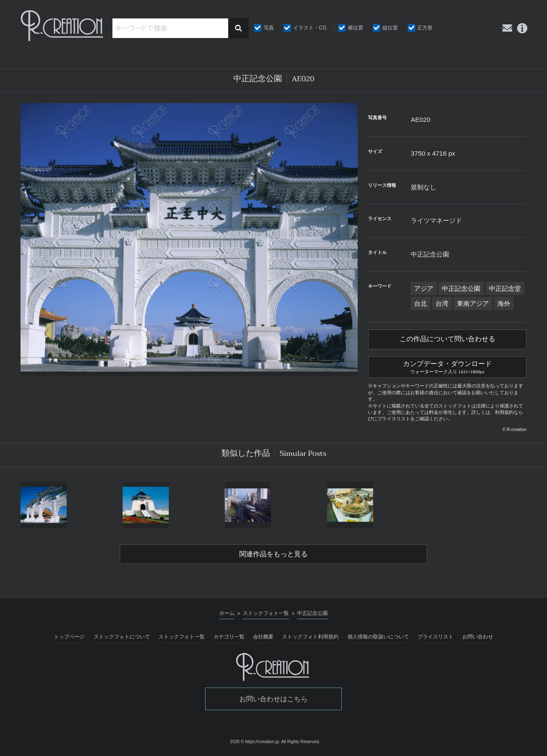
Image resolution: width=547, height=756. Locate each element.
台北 (421, 303)
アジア (424, 288)
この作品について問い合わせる (447, 339)
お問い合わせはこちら (273, 699)
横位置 (356, 28)
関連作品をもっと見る (273, 554)
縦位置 (390, 28)
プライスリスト (435, 637)
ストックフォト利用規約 (310, 637)
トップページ (69, 637)
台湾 (442, 303)
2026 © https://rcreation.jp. (255, 742)
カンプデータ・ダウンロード (447, 366)
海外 (504, 303)
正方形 (425, 28)
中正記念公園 (461, 288)
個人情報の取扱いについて (378, 637)
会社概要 (263, 637)
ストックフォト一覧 (182, 637)
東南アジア (473, 303)
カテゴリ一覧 (229, 637)
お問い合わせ (478, 637)
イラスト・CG (310, 28)
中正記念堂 (505, 288)
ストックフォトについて (122, 637)
